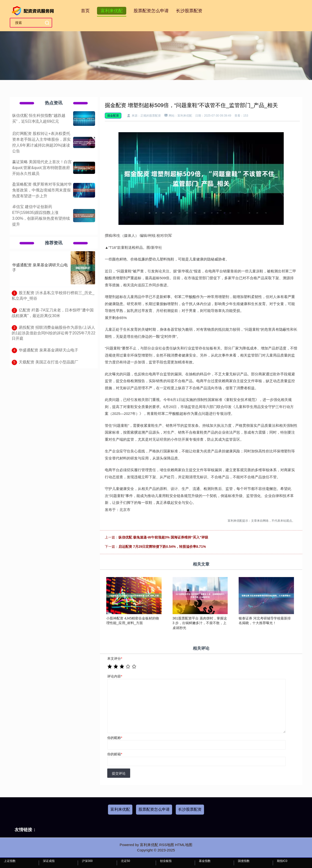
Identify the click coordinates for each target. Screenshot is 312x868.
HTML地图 (184, 845)
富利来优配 (112, 11)
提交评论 (119, 773)
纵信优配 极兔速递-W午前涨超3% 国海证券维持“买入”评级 (163, 537)
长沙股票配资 (189, 11)
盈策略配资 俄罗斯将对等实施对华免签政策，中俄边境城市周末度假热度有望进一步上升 (42, 190)
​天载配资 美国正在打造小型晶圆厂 (49, 362)
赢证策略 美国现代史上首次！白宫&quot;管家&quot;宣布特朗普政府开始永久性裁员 (42, 168)
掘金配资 (113, 116)
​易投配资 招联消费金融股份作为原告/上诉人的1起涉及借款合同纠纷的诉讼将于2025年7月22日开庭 (54, 333)
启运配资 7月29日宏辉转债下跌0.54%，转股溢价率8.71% (162, 547)
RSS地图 (167, 845)
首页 (85, 11)
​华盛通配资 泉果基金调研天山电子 (49, 350)
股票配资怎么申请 (151, 11)
